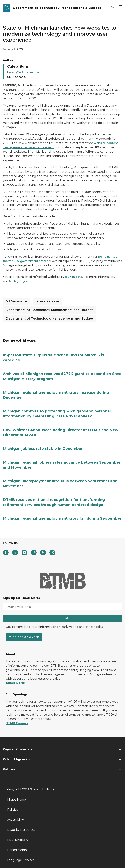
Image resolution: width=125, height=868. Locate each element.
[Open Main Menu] (120, 7)
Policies (12, 810)
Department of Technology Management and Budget (49, 310)
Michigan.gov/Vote (24, 637)
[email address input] (63, 607)
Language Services (21, 860)
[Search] (113, 7)
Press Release (48, 301)
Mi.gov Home (16, 800)
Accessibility (16, 820)
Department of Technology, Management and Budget (50, 319)
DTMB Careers (17, 723)
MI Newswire (16, 301)
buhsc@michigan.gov (23, 72)
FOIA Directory (18, 840)
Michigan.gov (19, 281)
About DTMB (16, 683)
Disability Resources (21, 830)
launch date (74, 277)
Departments (17, 850)
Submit (63, 618)
